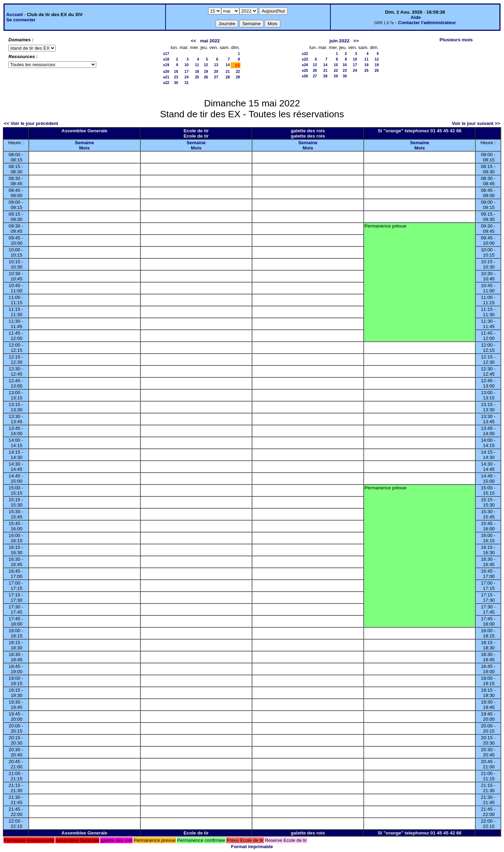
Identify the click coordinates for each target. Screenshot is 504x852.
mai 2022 (210, 41)
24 (187, 77)
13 (216, 65)
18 (197, 71)
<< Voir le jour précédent (31, 123)
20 (216, 71)
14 (227, 65)
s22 (166, 83)
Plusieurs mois (456, 40)
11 (197, 65)
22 (238, 71)
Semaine (85, 143)
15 (336, 65)
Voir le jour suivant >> (476, 123)
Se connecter (21, 20)
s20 (166, 71)
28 (227, 77)
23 (176, 77)
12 (206, 65)
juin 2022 (339, 41)
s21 (166, 77)
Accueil (15, 15)
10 (187, 65)
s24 (305, 65)
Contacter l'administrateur (427, 23)
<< (194, 41)
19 (206, 71)
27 (216, 77)
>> (356, 41)
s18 (166, 59)
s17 (166, 54)
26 (206, 77)
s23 (305, 59)
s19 (166, 65)
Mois (84, 148)
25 (197, 77)
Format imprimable (252, 847)
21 (227, 71)
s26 (305, 76)
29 (238, 77)
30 (176, 83)
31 (187, 83)
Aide (416, 17)
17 (187, 71)
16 (176, 71)
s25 (305, 70)
